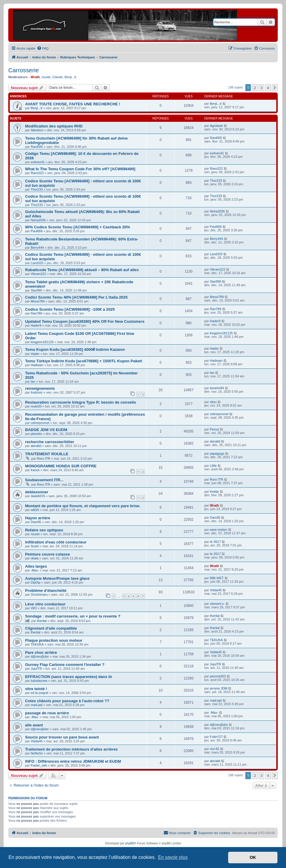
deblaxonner (37, 492)
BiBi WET (217, 578)
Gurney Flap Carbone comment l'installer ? (65, 665)
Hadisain (37, 365)
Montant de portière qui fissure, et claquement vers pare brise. (83, 506)
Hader (35, 354)
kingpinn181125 (42, 342)
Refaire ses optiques (44, 530)
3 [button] (261, 88)
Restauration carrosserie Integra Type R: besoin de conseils (81, 402)
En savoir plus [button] (173, 857)
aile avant (34, 725)
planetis (36, 434)
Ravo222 (37, 173)
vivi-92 (215, 749)
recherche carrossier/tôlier (50, 442)
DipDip (36, 582)
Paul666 (37, 231)
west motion (219, 530)
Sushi (35, 546)
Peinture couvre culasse (48, 554)
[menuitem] (43, 48)
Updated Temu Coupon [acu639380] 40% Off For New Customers (85, 321)
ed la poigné (40, 693)
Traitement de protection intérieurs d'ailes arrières (71, 749)
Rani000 (37, 147)
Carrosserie (23, 70)
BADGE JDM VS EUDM (46, 430)
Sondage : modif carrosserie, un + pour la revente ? (73, 616)
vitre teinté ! (36, 689)
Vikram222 (38, 274)
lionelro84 (217, 388)
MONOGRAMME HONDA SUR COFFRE (61, 466)
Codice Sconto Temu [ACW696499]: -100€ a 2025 (70, 309)
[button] (275, 88)
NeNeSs (37, 753)
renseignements (40, 388)
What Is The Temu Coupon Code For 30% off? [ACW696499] (80, 169)
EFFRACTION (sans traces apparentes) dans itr (69, 677)
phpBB (130, 843)
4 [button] (268, 88)
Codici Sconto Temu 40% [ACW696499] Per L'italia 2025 (76, 297)
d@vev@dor (40, 656)
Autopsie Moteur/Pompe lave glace (57, 578)
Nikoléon (37, 130)
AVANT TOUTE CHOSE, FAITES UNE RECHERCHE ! (73, 104)
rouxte (46, 77)
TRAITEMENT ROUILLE (47, 454)
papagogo (217, 453)
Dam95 (36, 522)
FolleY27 (216, 737)
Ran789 (36, 313)
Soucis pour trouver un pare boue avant (62, 737)
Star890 (36, 290)
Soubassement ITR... (44, 480)
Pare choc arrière (41, 652)
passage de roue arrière (47, 713)
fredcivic (37, 392)
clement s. (217, 604)
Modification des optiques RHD (54, 126)
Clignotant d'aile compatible (51, 628)
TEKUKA (37, 644)
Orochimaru (39, 595)
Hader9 (36, 325)
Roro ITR (44, 458)
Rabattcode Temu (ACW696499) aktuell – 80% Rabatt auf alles (82, 270)
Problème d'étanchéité (46, 591)
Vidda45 (216, 590)
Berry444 (37, 248)
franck (35, 470)
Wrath (35, 77)
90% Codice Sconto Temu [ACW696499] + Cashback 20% (78, 227)
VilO (34, 608)
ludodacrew (39, 681)
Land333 (37, 263)
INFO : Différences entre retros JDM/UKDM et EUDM (73, 761)
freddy (214, 492)
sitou (213, 402)
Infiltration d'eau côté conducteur (56, 542)
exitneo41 (38, 162)
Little (213, 466)
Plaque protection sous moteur (54, 640)
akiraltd (36, 446)
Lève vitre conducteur (45, 604)
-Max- (35, 570)
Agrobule (216, 126)
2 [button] (255, 88)
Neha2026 (38, 220)
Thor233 (37, 189)
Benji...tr (71, 77)
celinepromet (40, 423)
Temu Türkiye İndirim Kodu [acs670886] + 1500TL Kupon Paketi (84, 361)
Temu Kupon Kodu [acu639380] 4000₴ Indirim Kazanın (75, 349)
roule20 (36, 406)
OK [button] (253, 857)
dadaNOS (38, 496)
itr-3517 (215, 542)
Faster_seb (39, 765)
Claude (58, 77)
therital (42, 621)
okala (35, 558)
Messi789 (38, 301)
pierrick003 (218, 676)
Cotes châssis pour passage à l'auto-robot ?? (67, 701)
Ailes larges (36, 566)
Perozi (214, 429)
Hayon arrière (38, 518)
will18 (35, 510)
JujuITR (36, 669)
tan (33, 381)
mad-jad (37, 705)
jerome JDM (219, 688)
